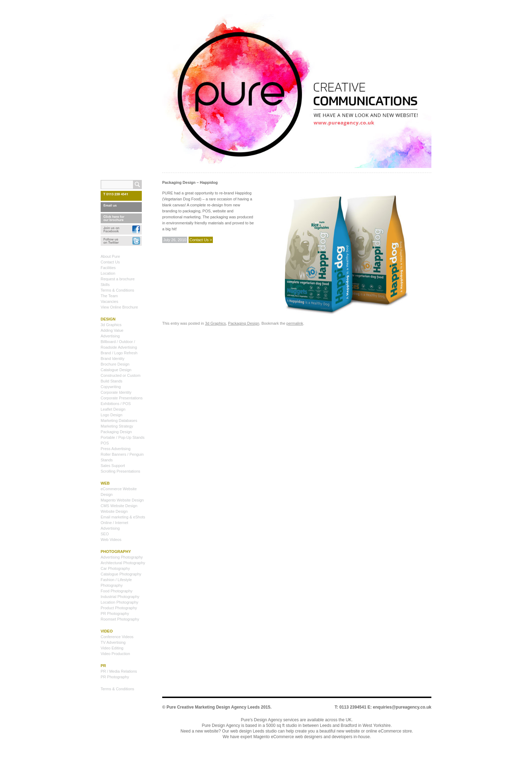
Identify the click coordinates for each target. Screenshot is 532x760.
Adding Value (112, 330)
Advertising (110, 336)
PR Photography (115, 613)
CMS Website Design (119, 506)
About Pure (110, 256)
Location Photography (119, 602)
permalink (295, 323)
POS (105, 443)
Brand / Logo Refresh (119, 353)
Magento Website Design (122, 500)
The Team (109, 296)
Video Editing (112, 648)
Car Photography (115, 568)
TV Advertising (113, 642)
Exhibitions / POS (116, 404)
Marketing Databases (119, 421)
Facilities (108, 268)
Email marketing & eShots (123, 517)
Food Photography (117, 591)
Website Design (114, 511)
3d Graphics (216, 323)
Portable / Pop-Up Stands (123, 437)
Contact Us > (201, 240)
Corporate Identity (116, 392)
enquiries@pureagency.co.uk (402, 707)
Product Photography (119, 608)
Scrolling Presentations (121, 471)
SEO (105, 534)
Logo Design (112, 415)
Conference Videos (117, 637)
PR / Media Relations (119, 671)
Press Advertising (116, 449)
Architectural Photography (123, 563)
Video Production (115, 654)
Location (108, 273)
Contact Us (110, 262)
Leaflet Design (113, 409)
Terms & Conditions (117, 290)
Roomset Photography (120, 619)
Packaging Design (244, 323)
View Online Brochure (119, 307)
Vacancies (109, 301)
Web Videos (111, 540)
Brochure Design (115, 364)
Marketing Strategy (117, 426)
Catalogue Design (116, 370)
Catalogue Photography (121, 574)
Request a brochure (118, 279)
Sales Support (113, 466)
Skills (105, 285)
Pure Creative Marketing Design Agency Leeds (213, 707)
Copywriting (111, 387)
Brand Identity (113, 359)
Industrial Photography (120, 597)
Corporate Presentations (122, 398)
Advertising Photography (122, 557)
